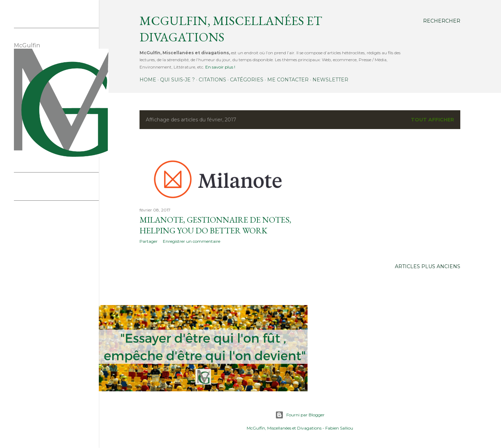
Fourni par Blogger (300, 415)
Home (148, 80)
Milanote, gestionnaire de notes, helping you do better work (215, 225)
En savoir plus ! (220, 67)
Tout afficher (432, 120)
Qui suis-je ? (177, 80)
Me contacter (288, 80)
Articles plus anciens (428, 266)
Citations (212, 80)
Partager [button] (149, 241)
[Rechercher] (442, 21)
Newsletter (330, 80)
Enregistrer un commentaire (192, 241)
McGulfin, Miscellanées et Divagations (284, 428)
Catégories (247, 80)
